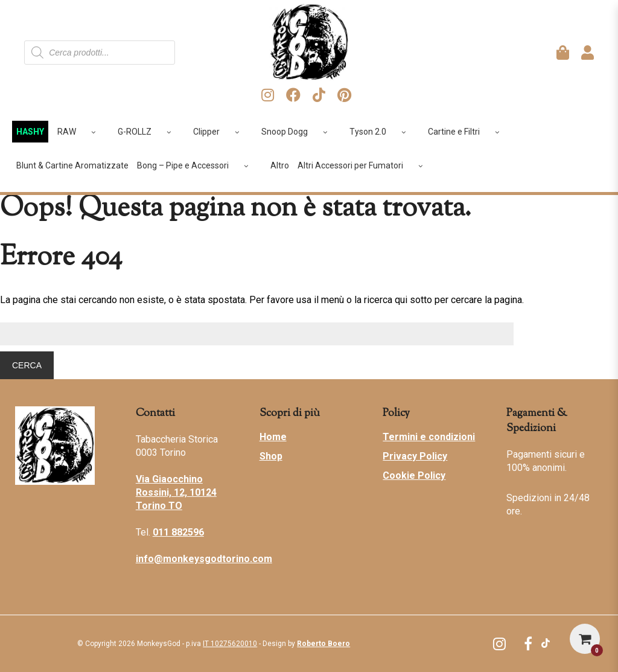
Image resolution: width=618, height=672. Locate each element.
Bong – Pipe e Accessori (197, 165)
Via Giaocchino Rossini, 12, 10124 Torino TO (176, 492)
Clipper (221, 132)
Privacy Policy (415, 456)
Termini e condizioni (429, 437)
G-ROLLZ (149, 132)
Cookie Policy (414, 475)
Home (273, 437)
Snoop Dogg (299, 132)
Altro (280, 165)
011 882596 (178, 532)
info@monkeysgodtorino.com (204, 559)
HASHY (30, 132)
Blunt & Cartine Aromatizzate (72, 165)
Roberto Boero (323, 644)
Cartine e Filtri (468, 132)
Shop (271, 456)
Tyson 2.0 (382, 132)
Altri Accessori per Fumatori (365, 165)
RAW (81, 132)
